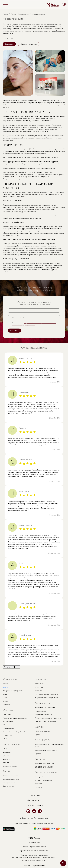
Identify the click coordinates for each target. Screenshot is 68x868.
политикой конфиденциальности (23, 325)
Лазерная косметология (44, 714)
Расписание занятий (42, 731)
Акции (5, 694)
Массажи (8, 710)
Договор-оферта (34, 842)
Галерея (5, 701)
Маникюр (38, 784)
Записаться (9, 44)
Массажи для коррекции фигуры (15, 718)
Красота (7, 771)
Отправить (14, 330)
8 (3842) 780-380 (34, 795)
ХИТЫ (5, 739)
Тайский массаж (8, 725)
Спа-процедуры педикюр (44, 780)
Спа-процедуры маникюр (44, 777)
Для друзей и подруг (11, 766)
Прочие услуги (8, 786)
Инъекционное (40, 687)
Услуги (13, 14)
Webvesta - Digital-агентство (34, 866)
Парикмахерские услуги (12, 779)
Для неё (6, 762)
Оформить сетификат (29, 44)
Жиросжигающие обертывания (47, 698)
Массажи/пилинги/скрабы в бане (15, 732)
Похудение (41, 679)
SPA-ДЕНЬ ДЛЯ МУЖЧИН (45, 767)
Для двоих (7, 752)
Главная (5, 14)
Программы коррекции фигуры (47, 694)
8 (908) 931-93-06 (34, 800)
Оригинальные (8, 728)
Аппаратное (39, 684)
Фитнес (39, 727)
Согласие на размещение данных (34, 847)
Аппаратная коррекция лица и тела (48, 718)
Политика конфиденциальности (34, 861)
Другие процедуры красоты (46, 721)
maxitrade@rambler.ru (34, 805)
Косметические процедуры (45, 707)
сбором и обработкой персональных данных (40, 323)
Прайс (37, 735)
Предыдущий (9, 667)
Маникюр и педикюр (10, 776)
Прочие (38, 754)
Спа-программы (12, 744)
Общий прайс (8, 735)
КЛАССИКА (7, 714)
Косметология (24, 14)
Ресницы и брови (9, 783)
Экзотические (8, 721)
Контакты (6, 705)
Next (17, 667)
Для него (6, 759)
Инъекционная (40, 711)
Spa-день (6, 756)
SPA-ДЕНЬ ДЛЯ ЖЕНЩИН (45, 764)
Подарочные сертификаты (13, 691)
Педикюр (38, 787)
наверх (63, 863)
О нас (5, 698)
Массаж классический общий (46, 750)
